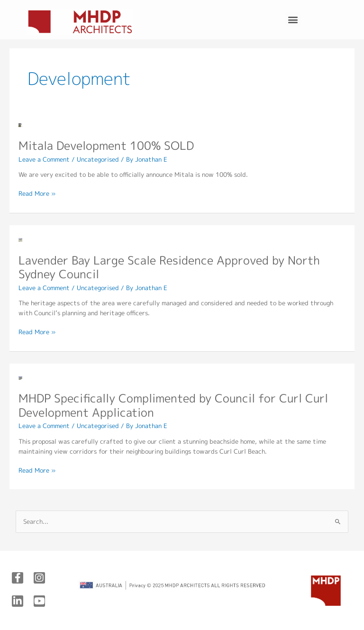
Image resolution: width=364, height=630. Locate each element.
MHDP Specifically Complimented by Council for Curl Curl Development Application (173, 405)
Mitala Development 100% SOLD (106, 146)
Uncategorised (98, 159)
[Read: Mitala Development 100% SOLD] (20, 125)
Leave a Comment (44, 159)
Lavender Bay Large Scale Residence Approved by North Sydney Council (169, 267)
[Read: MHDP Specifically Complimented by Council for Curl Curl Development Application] (20, 377)
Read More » (37, 193)
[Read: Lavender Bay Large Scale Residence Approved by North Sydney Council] (20, 239)
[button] (293, 20)
